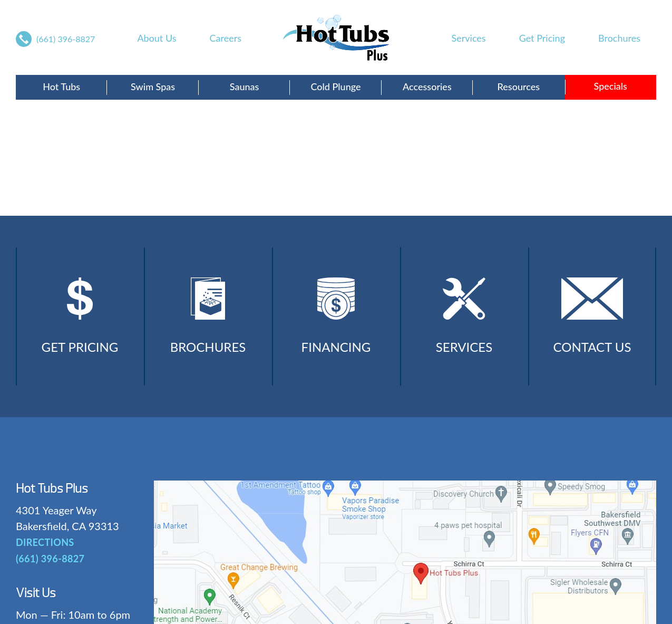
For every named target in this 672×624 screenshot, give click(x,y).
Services (469, 38)
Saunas (245, 87)
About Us (157, 38)
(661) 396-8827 (66, 39)
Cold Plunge (335, 87)
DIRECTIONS (45, 542)
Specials (611, 86)
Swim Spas (153, 87)
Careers (226, 38)
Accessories (427, 87)
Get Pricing (542, 38)
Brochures (619, 38)
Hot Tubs (61, 87)
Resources (519, 87)
